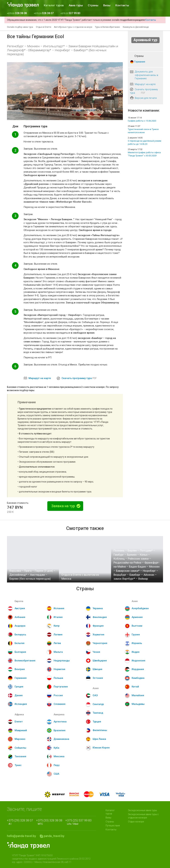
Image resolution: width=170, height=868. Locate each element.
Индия (136, 652)
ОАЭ (95, 695)
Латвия (58, 635)
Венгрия (20, 669)
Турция (97, 722)
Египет (19, 722)
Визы (107, 5)
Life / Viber (79, 822)
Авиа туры (76, 5)
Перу (57, 765)
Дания (19, 695)
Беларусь (20, 635)
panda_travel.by (54, 836)
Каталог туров (54, 5)
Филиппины (100, 730)
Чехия (96, 652)
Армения (137, 617)
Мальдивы (138, 704)
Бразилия (60, 730)
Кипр (57, 626)
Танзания (20, 756)
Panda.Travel (28, 846)
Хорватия (98, 635)
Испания (59, 608)
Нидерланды (62, 661)
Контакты (122, 5)
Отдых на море (136, 822)
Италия (58, 617)
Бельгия (20, 643)
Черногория (100, 643)
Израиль (137, 643)
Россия (58, 695)
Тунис (18, 765)
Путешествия (113, 826)
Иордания (138, 669)
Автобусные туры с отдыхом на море (73, 27)
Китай (135, 687)
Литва (57, 643)
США (56, 774)
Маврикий (21, 730)
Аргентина (60, 722)
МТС (50, 822)
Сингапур (98, 704)
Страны (93, 5)
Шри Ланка (99, 739)
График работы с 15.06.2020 (142, 121)
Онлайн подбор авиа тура (20, 27)
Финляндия (100, 617)
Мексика (59, 756)
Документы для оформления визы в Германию (147, 75)
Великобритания (25, 661)
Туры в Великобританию (107, 27)
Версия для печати (146, 98)
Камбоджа (138, 678)
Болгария (20, 652)
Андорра (20, 626)
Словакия (60, 704)
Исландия (21, 704)
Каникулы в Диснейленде (136, 27)
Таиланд (98, 713)
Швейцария (100, 661)
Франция (98, 626)
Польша (58, 678)
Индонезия (138, 661)
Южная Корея (101, 748)
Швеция (97, 669)
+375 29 (44, 13)
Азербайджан (140, 608)
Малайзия (138, 695)
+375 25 (70, 13)
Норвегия (59, 669)
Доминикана (61, 739)
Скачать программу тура (77, 378)
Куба (56, 748)
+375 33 (17, 13)
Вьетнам (137, 626)
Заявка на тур (66, 506)
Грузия (136, 635)
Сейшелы (20, 748)
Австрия (20, 608)
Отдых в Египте (43, 27)
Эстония (98, 678)
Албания (20, 617)
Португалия (61, 687)
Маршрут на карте (40, 378)
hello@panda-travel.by (21, 836)
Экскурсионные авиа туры (142, 810)
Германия (140, 62)
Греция (19, 687)
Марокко (20, 739)
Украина (98, 608)
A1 (21, 822)
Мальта (58, 652)
